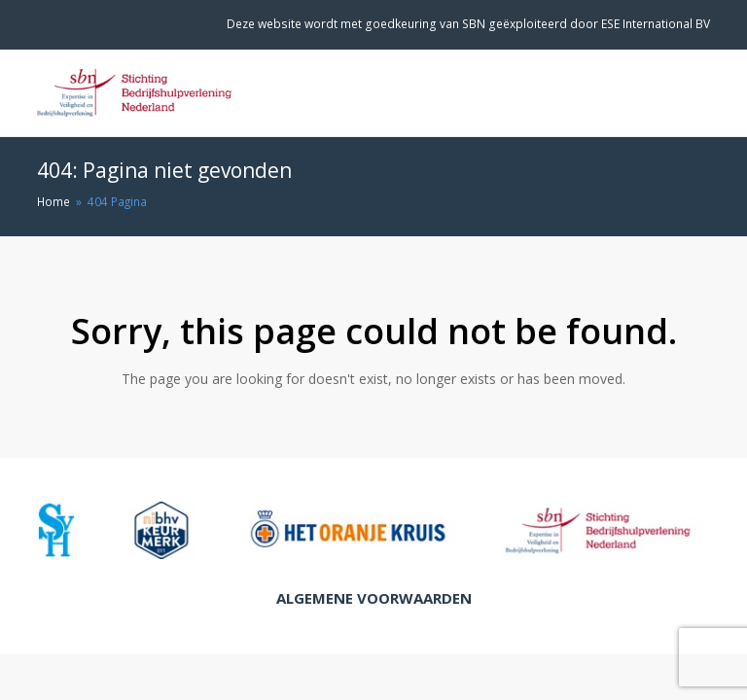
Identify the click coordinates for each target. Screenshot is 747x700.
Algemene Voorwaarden (374, 598)
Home (53, 201)
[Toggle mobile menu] (699, 93)
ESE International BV (656, 24)
